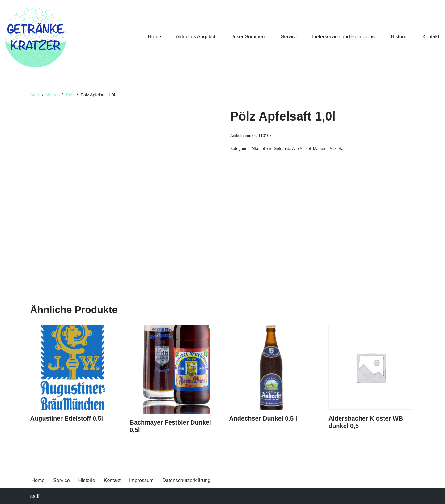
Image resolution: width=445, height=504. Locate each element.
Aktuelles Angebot (196, 37)
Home (154, 37)
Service (289, 37)
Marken (53, 95)
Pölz (70, 95)
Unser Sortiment (248, 37)
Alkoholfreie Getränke (271, 148)
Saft (342, 148)
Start (35, 95)
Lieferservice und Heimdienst (344, 37)
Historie (399, 37)
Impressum (141, 480)
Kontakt (431, 37)
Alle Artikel (301, 148)
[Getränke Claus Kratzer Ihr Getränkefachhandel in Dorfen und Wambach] (36, 36)
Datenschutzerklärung (186, 480)
